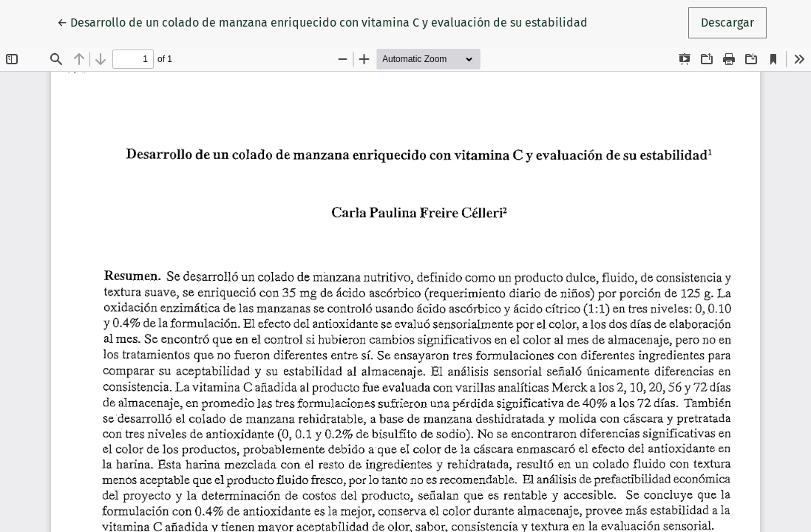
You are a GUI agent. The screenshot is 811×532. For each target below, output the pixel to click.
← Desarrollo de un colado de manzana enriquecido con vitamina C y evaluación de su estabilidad (322, 21)
